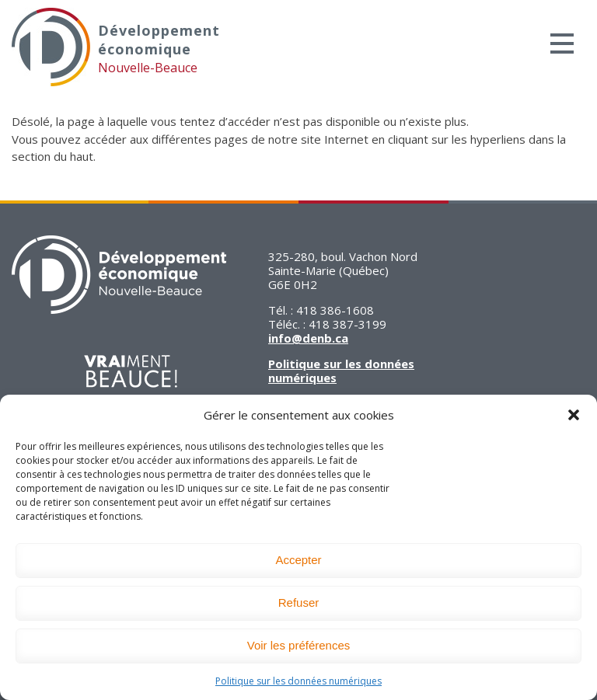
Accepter (298, 560)
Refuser (299, 602)
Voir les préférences (299, 645)
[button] (574, 415)
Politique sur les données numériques (298, 681)
